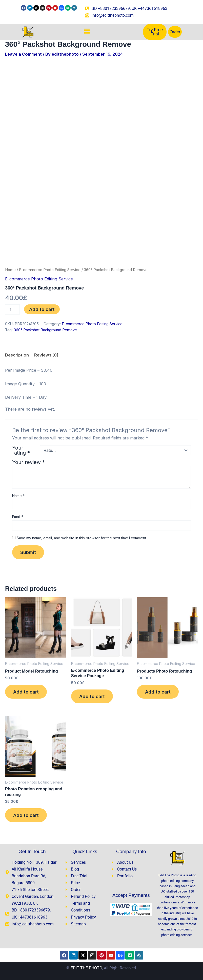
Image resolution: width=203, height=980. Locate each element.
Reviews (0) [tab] (46, 355)
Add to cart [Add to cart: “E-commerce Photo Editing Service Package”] (92, 696)
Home (10, 270)
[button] (87, 32)
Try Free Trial (155, 32)
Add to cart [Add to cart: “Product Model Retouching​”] (26, 692)
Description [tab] (17, 355)
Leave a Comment (23, 54)
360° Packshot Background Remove (45, 330)
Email (18, 517)
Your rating (21, 450)
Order (175, 32)
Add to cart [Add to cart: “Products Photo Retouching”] (158, 692)
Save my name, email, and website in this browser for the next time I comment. (82, 538)
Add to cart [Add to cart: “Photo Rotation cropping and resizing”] (26, 815)
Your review (28, 462)
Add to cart (42, 309)
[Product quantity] (12, 309)
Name (18, 496)
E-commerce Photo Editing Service (50, 270)
